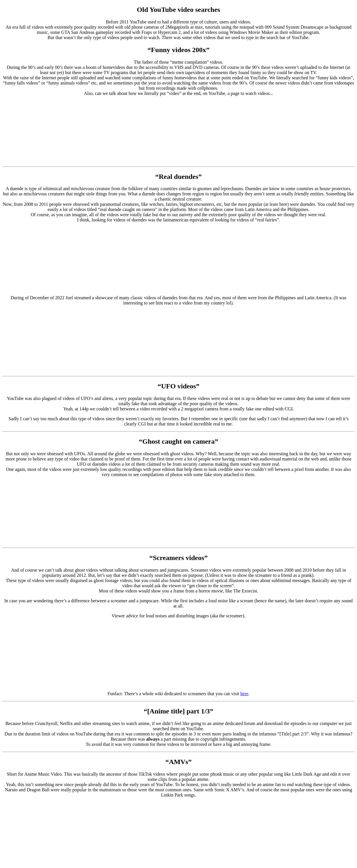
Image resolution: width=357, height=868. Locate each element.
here (244, 694)
